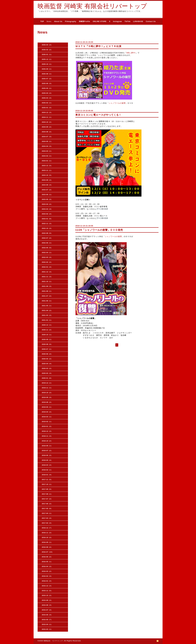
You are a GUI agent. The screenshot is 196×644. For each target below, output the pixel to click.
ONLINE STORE (100, 21)
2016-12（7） (47, 528)
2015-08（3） (47, 605)
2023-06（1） (47, 195)
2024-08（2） (47, 132)
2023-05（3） (47, 199)
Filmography (71, 21)
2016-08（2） (47, 547)
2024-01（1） (47, 161)
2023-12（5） (47, 166)
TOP (42, 21)
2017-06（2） (47, 504)
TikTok (128, 21)
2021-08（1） (47, 291)
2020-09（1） (47, 339)
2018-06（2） (47, 455)
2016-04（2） (47, 566)
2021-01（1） (47, 320)
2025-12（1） (47, 59)
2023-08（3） (47, 185)
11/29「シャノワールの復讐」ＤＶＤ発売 (99, 230)
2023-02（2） (47, 214)
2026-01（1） (47, 54)
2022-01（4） (47, 267)
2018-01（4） (47, 475)
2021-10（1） (47, 281)
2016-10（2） (47, 537)
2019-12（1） (47, 383)
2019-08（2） (47, 402)
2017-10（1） (47, 484)
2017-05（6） (47, 508)
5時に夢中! (131, 53)
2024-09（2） (47, 127)
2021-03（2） (47, 315)
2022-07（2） (47, 238)
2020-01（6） (47, 378)
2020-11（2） (47, 330)
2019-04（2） (47, 412)
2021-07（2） (47, 296)
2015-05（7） (47, 620)
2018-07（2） (47, 451)
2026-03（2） (47, 45)
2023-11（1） (47, 170)
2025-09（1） (47, 69)
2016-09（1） (47, 542)
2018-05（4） (47, 460)
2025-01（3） (47, 108)
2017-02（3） (47, 523)
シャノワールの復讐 (117, 103)
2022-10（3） (47, 228)
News (49, 21)
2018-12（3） (47, 431)
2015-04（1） (47, 624)
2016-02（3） (47, 576)
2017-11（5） (47, 480)
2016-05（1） (47, 562)
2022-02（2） (47, 262)
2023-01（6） (47, 219)
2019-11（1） (47, 388)
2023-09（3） (47, 180)
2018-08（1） (47, 446)
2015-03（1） (47, 629)
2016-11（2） (47, 533)
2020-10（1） (47, 335)
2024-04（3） (47, 146)
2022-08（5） (47, 233)
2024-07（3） (47, 137)
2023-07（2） (47, 190)
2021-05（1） (47, 306)
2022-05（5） (47, 248)
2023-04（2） (47, 204)
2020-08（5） (47, 344)
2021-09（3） (47, 286)
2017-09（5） (47, 489)
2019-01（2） (47, 426)
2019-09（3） (47, 397)
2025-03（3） (47, 98)
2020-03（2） (47, 368)
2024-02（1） (47, 156)
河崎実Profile (84, 21)
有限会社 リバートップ (53, 641)
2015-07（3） (47, 610)
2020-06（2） (47, 354)
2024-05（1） (47, 141)
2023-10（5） (47, 175)
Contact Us (151, 21)
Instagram (117, 21)
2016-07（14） (48, 552)
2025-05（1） (47, 88)
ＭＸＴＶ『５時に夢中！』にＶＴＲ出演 (98, 46)
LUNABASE (138, 21)
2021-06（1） (47, 301)
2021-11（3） (47, 277)
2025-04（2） (47, 93)
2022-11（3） (47, 224)
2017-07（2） (47, 499)
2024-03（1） (47, 151)
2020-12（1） (47, 325)
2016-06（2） (47, 557)
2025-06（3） (47, 83)
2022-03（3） (47, 257)
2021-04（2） (47, 310)
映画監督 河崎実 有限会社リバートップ (92, 6)
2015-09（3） (47, 600)
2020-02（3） (47, 373)
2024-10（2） (47, 122)
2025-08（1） (47, 74)
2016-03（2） (47, 571)
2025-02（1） (47, 103)
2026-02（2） (47, 50)
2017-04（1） (47, 513)
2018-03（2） (47, 465)
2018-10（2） (47, 441)
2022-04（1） (47, 253)
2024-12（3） (47, 112)
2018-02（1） (47, 470)
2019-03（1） (47, 417)
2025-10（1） (47, 64)
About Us (58, 21)
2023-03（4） (47, 209)
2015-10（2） (47, 595)
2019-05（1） (47, 407)
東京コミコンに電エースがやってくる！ (98, 115)
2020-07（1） (47, 349)
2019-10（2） (47, 393)
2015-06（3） (47, 615)
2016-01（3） (47, 581)
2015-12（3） (47, 586)
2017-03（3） (47, 518)
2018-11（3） (47, 436)
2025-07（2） (47, 79)
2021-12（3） (47, 272)
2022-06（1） (47, 243)
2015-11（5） (47, 591)
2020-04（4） (47, 364)
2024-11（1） (47, 117)
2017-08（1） (47, 494)
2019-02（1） (47, 422)
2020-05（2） (47, 359)
